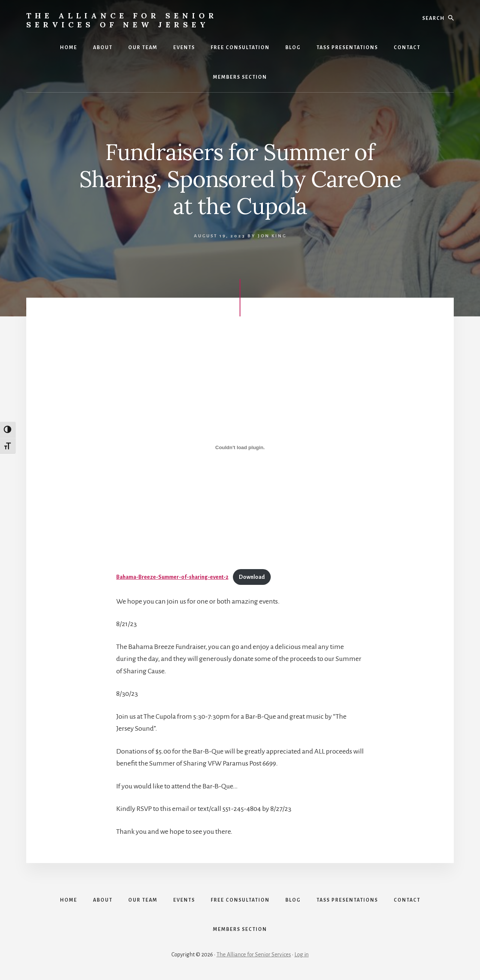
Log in (301, 955)
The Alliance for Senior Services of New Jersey (122, 20)
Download (252, 577)
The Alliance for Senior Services (254, 955)
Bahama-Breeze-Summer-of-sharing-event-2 (172, 577)
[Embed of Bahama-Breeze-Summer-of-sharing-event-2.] (240, 448)
